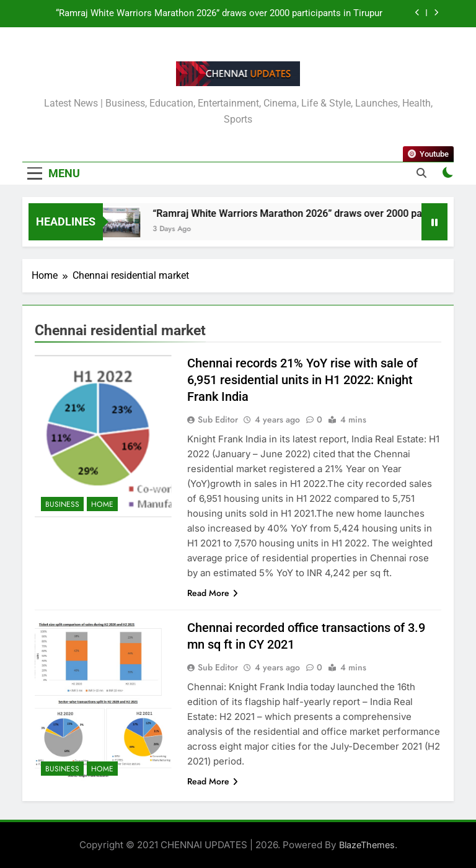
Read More (213, 593)
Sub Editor (218, 419)
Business (62, 504)
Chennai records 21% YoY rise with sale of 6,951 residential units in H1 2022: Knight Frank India (302, 380)
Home (102, 504)
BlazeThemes (367, 845)
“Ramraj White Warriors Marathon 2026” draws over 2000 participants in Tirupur (219, 14)
